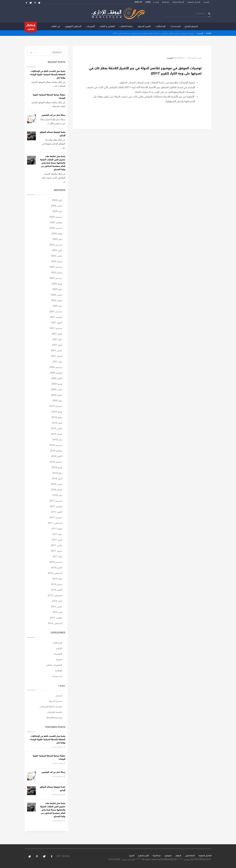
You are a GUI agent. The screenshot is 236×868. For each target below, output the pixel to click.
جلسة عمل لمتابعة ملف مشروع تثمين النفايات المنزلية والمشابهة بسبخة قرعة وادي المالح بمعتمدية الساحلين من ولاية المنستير (53, 163)
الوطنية (59, 671)
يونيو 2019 (57, 417)
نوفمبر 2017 (56, 507)
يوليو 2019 (57, 412)
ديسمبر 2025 (56, 217)
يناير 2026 (57, 211)
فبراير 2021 (57, 356)
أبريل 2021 (57, 345)
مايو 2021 (57, 340)
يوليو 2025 (57, 234)
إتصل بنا (156, 2)
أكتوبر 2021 (57, 323)
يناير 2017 (57, 557)
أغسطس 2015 (55, 596)
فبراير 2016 (57, 584)
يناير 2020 (57, 401)
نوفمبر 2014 (56, 618)
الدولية (59, 660)
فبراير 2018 (57, 490)
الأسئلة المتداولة (178, 2)
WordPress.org (54, 718)
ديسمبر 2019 (56, 406)
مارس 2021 (56, 351)
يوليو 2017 (57, 529)
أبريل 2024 (57, 250)
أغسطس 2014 (55, 623)
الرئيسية (206, 2)
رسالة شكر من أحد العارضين (53, 115)
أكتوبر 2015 (57, 590)
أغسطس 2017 (55, 523)
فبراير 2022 (57, 301)
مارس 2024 (56, 256)
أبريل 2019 (57, 423)
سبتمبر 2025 (56, 228)
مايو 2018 (57, 473)
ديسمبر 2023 (56, 267)
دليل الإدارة (166, 2)
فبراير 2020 (57, 395)
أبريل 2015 (57, 601)
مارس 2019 (56, 429)
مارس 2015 (56, 607)
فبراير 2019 (57, 434)
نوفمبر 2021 (56, 317)
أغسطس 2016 (55, 573)
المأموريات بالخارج (54, 665)
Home (209, 34)
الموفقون (168, 856)
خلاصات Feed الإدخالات (51, 707)
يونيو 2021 (57, 334)
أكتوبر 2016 (57, 568)
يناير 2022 (57, 306)
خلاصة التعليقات (54, 712)
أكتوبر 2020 (57, 378)
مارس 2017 (56, 546)
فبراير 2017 (57, 551)
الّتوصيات (200, 34)
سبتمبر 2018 (56, 462)
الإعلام (59, 649)
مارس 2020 (56, 390)
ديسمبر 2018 (56, 445)
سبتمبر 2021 (56, 328)
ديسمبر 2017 (56, 501)
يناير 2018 (57, 495)
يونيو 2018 (57, 468)
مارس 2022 (56, 295)
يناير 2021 (57, 362)
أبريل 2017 (57, 540)
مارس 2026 (56, 206)
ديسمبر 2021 (56, 312)
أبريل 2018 (57, 479)
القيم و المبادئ (143, 856)
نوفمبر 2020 (56, 373)
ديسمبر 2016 (56, 562)
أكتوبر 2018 (57, 456)
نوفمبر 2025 (56, 223)
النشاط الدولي (190, 856)
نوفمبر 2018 (56, 451)
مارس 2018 (56, 484)
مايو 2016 (57, 579)
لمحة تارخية (157, 856)
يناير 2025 (57, 239)
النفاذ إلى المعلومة (194, 2)
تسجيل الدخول (55, 701)
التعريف (131, 856)
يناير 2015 (57, 612)
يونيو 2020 (57, 384)
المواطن (178, 856)
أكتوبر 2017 (57, 512)
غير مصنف (57, 676)
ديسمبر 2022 (56, 278)
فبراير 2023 (57, 273)
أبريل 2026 (57, 200)
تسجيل (59, 696)
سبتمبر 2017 (56, 518)
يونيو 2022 (57, 284)
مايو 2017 (57, 534)
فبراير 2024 (57, 262)
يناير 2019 (57, 440)
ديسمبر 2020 (56, 367)
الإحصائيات (57, 643)
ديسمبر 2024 (56, 245)
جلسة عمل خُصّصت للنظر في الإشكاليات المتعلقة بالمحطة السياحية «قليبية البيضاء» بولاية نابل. (47, 75)
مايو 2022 (57, 289)
